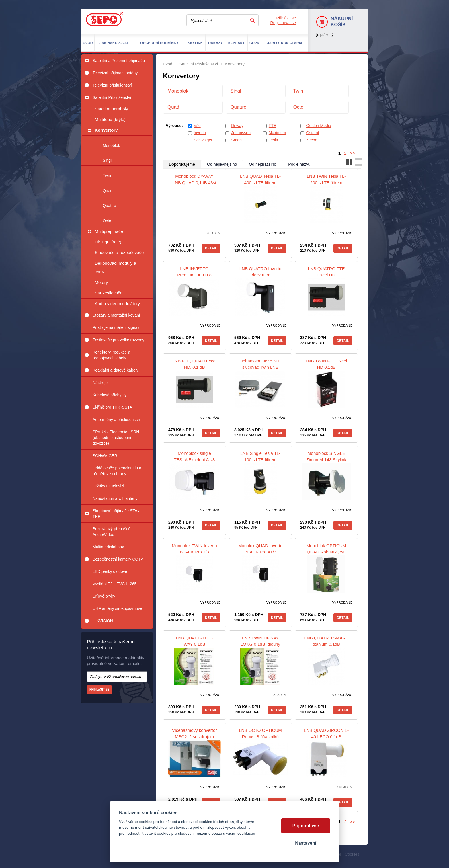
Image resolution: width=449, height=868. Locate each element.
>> (353, 153)
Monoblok (111, 145)
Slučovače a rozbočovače (119, 252)
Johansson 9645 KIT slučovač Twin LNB (260, 364)
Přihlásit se (286, 18)
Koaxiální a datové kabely (116, 370)
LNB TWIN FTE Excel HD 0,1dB (326, 364)
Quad (108, 191)
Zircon (312, 140)
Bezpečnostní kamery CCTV (118, 559)
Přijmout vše (306, 826)
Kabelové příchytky (110, 395)
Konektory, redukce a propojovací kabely (111, 355)
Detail (211, 248)
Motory (101, 282)
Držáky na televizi (108, 486)
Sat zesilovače (109, 293)
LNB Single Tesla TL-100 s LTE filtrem (260, 456)
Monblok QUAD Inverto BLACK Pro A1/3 (260, 549)
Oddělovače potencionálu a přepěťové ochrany (117, 471)
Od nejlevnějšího (222, 164)
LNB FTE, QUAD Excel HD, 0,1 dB (194, 364)
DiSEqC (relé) (108, 242)
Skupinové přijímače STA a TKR (117, 514)
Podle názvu (299, 164)
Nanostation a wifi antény (115, 498)
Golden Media (319, 126)
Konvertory (106, 130)
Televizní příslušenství (112, 85)
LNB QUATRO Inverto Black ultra (260, 272)
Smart (236, 140)
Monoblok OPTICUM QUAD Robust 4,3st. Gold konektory (326, 552)
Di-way (237, 126)
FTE (272, 126)
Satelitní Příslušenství (112, 97)
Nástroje (100, 383)
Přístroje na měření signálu (117, 327)
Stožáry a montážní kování (116, 315)
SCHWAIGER (105, 456)
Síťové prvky (104, 596)
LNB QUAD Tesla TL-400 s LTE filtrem (260, 179)
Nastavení (305, 843)
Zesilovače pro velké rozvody (119, 340)
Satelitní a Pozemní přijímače (119, 61)
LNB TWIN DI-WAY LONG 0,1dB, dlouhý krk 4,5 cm (260, 644)
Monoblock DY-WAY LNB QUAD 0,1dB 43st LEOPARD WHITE (195, 183)
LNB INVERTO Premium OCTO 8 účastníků (194, 275)
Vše (197, 126)
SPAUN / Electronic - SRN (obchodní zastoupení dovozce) (116, 438)
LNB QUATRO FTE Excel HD (326, 272)
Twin (107, 175)
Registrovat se (283, 23)
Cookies (352, 854)
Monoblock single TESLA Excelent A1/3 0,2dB (195, 460)
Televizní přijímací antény (115, 73)
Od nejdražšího (262, 164)
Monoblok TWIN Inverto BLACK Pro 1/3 (194, 549)
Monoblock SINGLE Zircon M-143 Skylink (326, 456)
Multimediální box (108, 547)
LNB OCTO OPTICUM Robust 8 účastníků (260, 733)
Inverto (200, 133)
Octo (107, 221)
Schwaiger (203, 140)
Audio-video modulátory (118, 304)
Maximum (277, 133)
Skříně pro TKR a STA (112, 407)
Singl (107, 160)
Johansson (241, 133)
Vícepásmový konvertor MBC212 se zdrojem (195, 733)
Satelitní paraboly (112, 109)
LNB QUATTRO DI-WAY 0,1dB (194, 641)
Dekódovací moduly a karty (116, 267)
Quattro (109, 206)
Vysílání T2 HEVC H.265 (115, 584)
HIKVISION (103, 621)
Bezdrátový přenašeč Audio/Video (112, 532)
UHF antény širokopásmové (117, 608)
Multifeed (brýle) (110, 119)
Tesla (273, 140)
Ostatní (313, 133)
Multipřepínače (109, 231)
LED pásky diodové (110, 571)
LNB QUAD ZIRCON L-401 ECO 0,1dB (326, 733)
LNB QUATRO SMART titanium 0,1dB (326, 641)
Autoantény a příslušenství (116, 420)
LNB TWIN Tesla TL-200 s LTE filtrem (326, 179)
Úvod (168, 64)
